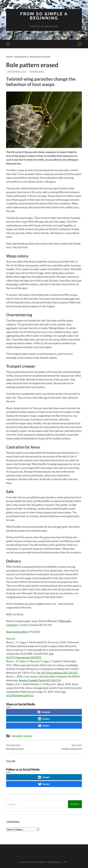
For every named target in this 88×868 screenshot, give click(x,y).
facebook (44, 712)
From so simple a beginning (44, 16)
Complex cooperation (71, 747)
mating (17, 632)
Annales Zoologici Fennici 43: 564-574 (40, 680)
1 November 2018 (16, 71)
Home (9, 57)
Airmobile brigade (15, 747)
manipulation (21, 57)
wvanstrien (37, 71)
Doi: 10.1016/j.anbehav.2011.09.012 (57, 672)
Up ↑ (66, 862)
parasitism (30, 735)
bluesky (44, 725)
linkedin (44, 719)
